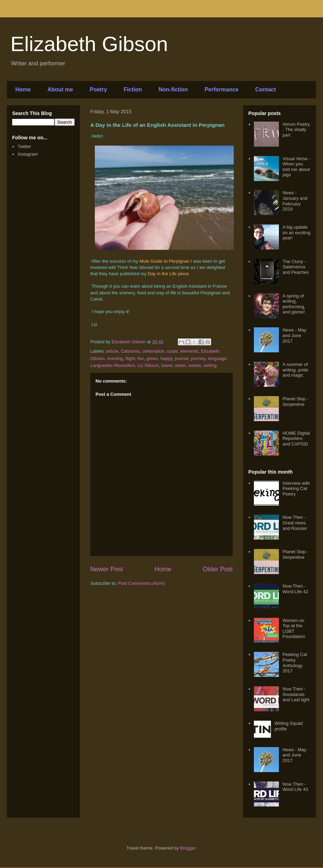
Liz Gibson (148, 365)
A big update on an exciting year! (296, 232)
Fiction (133, 89)
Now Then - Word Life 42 (295, 589)
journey (198, 358)
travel (167, 365)
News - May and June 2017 (294, 335)
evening (115, 358)
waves (195, 365)
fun (141, 358)
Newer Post (107, 569)
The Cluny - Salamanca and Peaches (296, 267)
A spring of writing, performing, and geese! (294, 304)
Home (23, 89)
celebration (154, 351)
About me (60, 89)
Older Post (218, 569)
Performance (222, 89)
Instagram (28, 154)
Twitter (24, 146)
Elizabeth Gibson (89, 44)
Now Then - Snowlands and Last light (296, 694)
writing (210, 365)
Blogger (188, 848)
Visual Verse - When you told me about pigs (296, 167)
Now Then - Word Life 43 (295, 787)
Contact (266, 89)
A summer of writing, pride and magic (295, 370)
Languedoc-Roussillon (113, 365)
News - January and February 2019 (295, 201)
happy (166, 358)
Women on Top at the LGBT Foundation (294, 629)
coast (172, 351)
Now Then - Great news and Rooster (295, 523)
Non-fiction (173, 89)
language (217, 358)
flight (130, 358)
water (180, 365)
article (112, 351)
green (152, 358)
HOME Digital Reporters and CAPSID (296, 439)
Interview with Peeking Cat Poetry (296, 489)
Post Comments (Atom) (142, 583)
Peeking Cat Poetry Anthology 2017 (295, 663)
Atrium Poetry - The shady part (296, 130)
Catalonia (130, 351)
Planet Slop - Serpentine (295, 402)
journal (181, 358)
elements (189, 351)
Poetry (98, 89)
